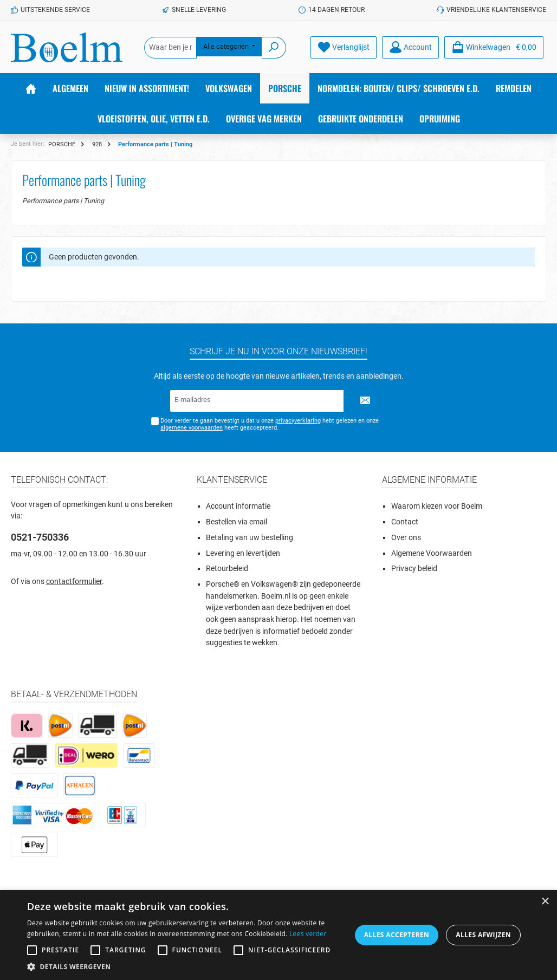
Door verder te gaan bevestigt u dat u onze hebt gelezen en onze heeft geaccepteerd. (270, 424)
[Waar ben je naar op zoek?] (170, 48)
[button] (189, 966)
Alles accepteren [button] (397, 935)
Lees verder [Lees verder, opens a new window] (308, 934)
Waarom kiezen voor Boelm (437, 506)
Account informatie (238, 506)
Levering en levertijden (243, 553)
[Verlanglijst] (344, 47)
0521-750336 (40, 537)
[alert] (278, 935)
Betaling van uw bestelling (250, 538)
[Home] (31, 88)
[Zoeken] (274, 48)
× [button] (545, 902)
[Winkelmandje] (494, 47)
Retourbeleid (227, 569)
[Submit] (365, 401)
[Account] (410, 47)
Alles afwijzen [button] (483, 935)
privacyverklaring (298, 421)
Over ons (406, 538)
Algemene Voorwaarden (432, 553)
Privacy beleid (414, 569)
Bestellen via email (237, 522)
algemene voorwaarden (192, 428)
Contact (405, 522)
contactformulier (74, 582)
